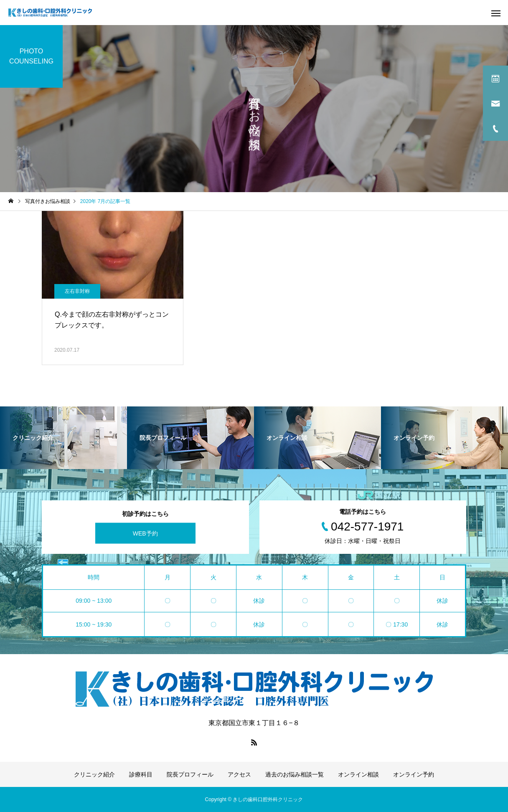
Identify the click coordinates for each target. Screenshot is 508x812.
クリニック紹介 (94, 774)
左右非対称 (77, 291)
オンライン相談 (358, 774)
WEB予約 (145, 533)
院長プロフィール (190, 774)
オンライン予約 (414, 774)
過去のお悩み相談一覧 (295, 774)
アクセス (239, 774)
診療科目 (141, 774)
